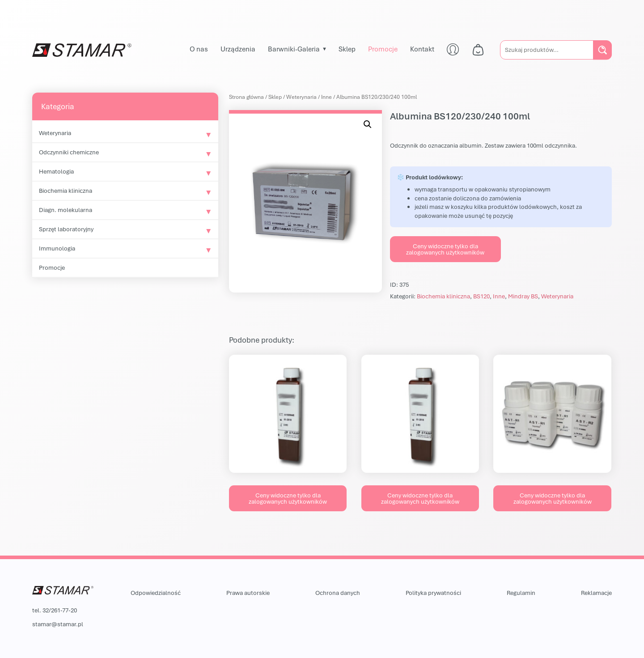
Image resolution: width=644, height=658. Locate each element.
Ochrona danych (338, 593)
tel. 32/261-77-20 (55, 610)
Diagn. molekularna (66, 210)
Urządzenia (238, 49)
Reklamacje (596, 593)
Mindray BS (523, 296)
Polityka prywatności (433, 593)
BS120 (481, 296)
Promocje (383, 49)
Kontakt (422, 49)
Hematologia (56, 171)
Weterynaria (55, 133)
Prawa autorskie (248, 593)
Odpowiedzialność (156, 593)
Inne (326, 97)
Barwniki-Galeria (294, 49)
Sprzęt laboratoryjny (66, 229)
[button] (368, 124)
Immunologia (57, 248)
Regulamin (521, 593)
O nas (199, 49)
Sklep (347, 49)
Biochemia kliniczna (66, 191)
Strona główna (246, 97)
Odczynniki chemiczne (69, 152)
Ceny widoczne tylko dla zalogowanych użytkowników (445, 249)
